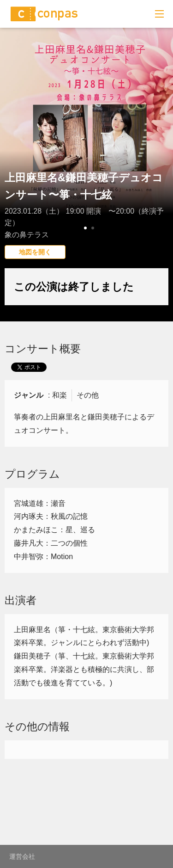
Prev (12, 150)
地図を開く (35, 252)
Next (161, 150)
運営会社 (22, 856)
